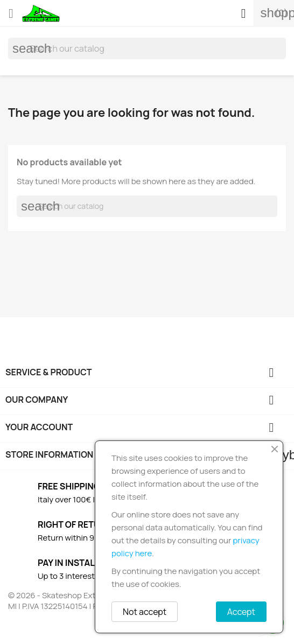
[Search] (147, 48)
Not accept (145, 612)
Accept (241, 612)
